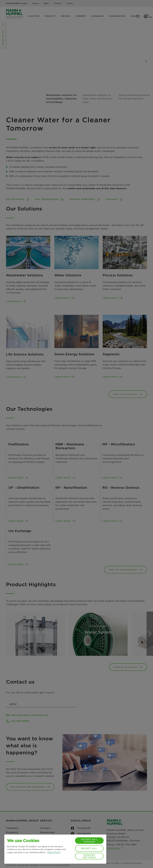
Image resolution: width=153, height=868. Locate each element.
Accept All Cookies (89, 841)
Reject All (89, 848)
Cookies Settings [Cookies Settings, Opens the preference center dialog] (89, 856)
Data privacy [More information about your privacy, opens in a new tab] (54, 852)
